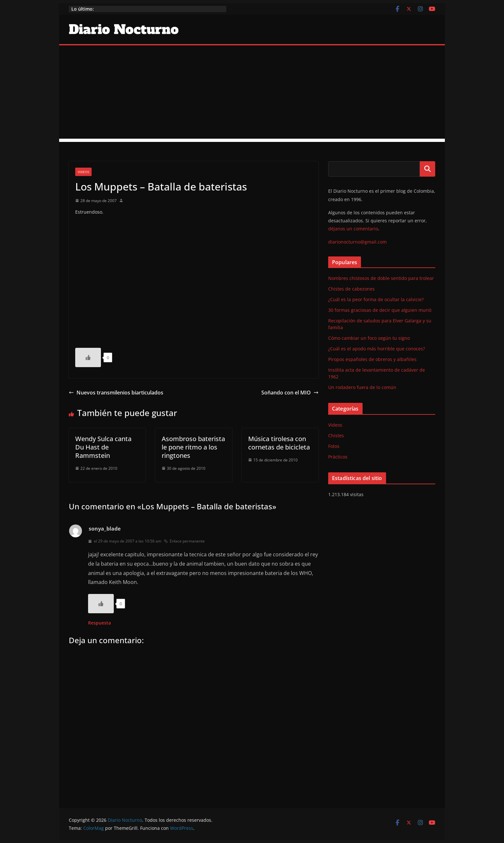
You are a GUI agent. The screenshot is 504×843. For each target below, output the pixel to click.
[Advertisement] (252, 94)
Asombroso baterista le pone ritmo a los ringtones (193, 447)
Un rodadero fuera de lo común (362, 387)
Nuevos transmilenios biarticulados (116, 393)
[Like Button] (88, 357)
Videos (83, 172)
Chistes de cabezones (351, 289)
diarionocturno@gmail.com (357, 242)
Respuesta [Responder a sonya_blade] (99, 623)
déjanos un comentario (353, 229)
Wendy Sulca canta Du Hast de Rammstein (103, 447)
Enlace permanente (184, 541)
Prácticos (338, 457)
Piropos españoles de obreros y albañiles (372, 359)
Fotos (334, 446)
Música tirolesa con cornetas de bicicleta (279, 443)
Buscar (428, 169)
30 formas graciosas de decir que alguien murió (380, 310)
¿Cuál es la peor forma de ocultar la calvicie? (376, 299)
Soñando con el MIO (290, 393)
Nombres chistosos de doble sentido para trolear (381, 278)
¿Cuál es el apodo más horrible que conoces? (377, 349)
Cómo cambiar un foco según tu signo (369, 338)
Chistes (336, 435)
